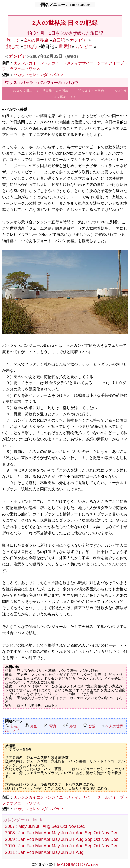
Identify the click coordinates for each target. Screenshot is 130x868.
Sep (55, 826)
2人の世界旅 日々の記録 (65, 23)
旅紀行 (31, 47)
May (22, 826)
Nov (72, 826)
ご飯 (89, 726)
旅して (13, 40)
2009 (10, 839)
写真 (50, 726)
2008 (10, 833)
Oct (64, 826)
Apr (47, 833)
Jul (39, 826)
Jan (22, 833)
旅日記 (58, 40)
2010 (10, 846)
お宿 (70, 726)
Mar (39, 833)
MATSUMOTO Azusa (78, 865)
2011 (10, 852)
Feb (30, 833)
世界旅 (65, 47)
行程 (11, 726)
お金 (31, 726)
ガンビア (79, 40)
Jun (31, 826)
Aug (46, 826)
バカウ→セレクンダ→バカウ (38, 75)
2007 (10, 826)
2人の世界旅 (36, 40)
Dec (81, 826)
